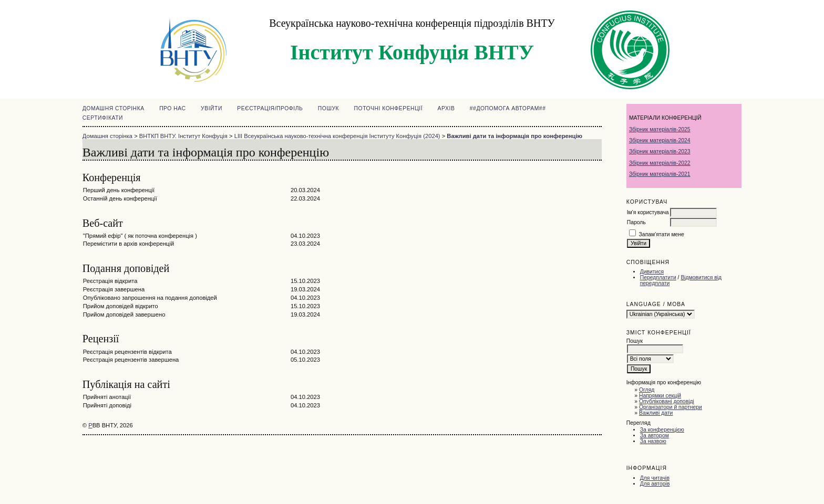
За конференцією (662, 430)
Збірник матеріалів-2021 (660, 174)
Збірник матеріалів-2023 (660, 151)
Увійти (212, 108)
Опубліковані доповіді (667, 401)
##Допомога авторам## (508, 108)
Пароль (636, 222)
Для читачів (655, 478)
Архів (446, 108)
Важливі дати (656, 413)
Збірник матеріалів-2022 (660, 163)
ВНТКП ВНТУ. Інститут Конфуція (183, 136)
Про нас (173, 108)
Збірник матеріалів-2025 (660, 129)
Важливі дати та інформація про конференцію (514, 136)
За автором (655, 435)
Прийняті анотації (107, 397)
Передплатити (658, 277)
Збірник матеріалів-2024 (660, 140)
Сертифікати (103, 118)
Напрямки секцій (660, 396)
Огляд (647, 390)
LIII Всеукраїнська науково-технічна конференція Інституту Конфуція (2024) (337, 136)
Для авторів (655, 484)
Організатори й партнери (671, 407)
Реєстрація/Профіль (270, 108)
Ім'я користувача (648, 212)
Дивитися (652, 272)
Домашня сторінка (114, 108)
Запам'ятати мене (662, 234)
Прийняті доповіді (107, 405)
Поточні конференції (389, 108)
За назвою (653, 441)
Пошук (328, 108)
